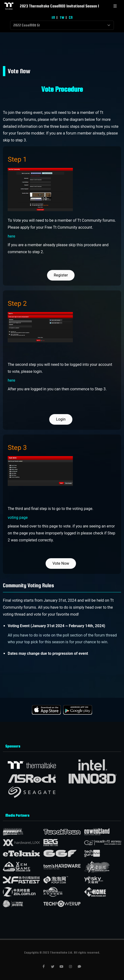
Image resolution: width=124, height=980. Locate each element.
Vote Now (61, 563)
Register (61, 275)
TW (62, 17)
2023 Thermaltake (51, 6)
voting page (18, 518)
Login (61, 419)
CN (71, 17)
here (11, 236)
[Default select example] (62, 25)
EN (53, 17)
